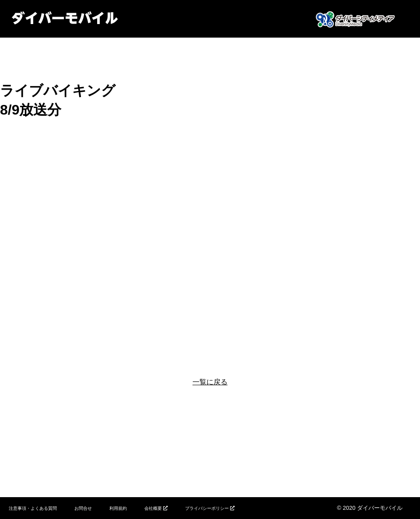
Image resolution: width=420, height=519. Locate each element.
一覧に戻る (210, 382)
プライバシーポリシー (207, 508)
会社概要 (153, 508)
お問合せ (83, 508)
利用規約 (118, 508)
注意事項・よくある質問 (33, 508)
